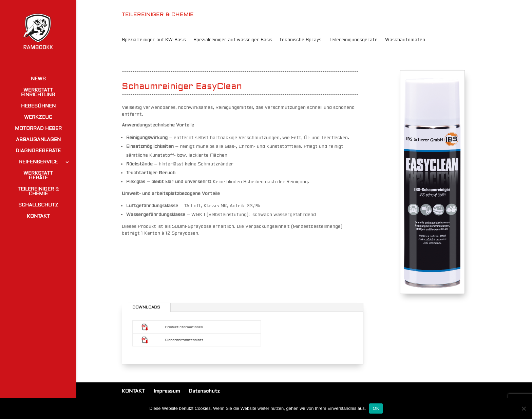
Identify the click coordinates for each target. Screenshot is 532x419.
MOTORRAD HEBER (38, 129)
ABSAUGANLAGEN (38, 140)
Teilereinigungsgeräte (353, 40)
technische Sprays (300, 40)
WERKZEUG (38, 118)
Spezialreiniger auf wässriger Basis (233, 40)
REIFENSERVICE (38, 162)
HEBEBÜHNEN (38, 106)
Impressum (167, 391)
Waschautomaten (405, 40)
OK (376, 408)
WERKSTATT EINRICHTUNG (38, 93)
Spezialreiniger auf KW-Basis (154, 40)
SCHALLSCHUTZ (38, 205)
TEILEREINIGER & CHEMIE (38, 192)
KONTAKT (38, 217)
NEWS (38, 79)
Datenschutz (204, 391)
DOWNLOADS (146, 307)
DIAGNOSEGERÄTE (38, 151)
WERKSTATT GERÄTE (38, 176)
